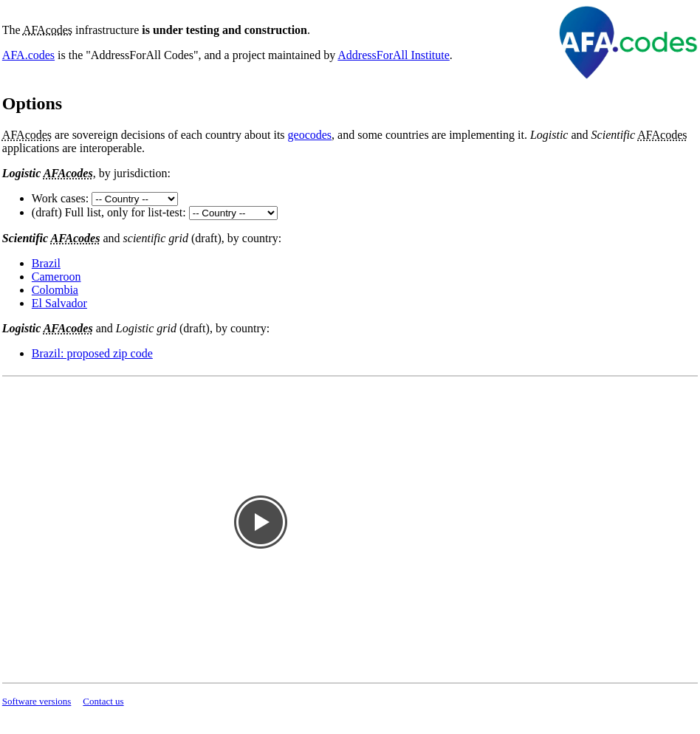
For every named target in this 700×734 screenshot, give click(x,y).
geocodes (310, 135)
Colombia (55, 290)
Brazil (46, 263)
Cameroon (56, 277)
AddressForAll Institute (394, 55)
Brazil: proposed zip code (92, 353)
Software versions (37, 701)
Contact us (103, 701)
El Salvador (59, 303)
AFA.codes (28, 55)
